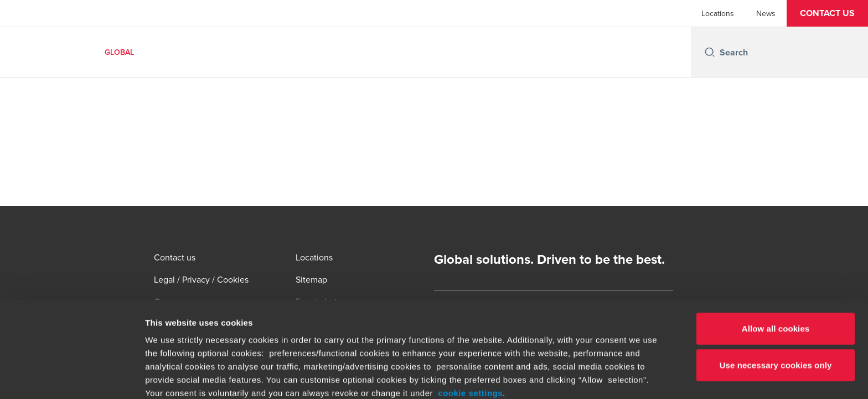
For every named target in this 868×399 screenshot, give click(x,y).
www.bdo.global (368, 329)
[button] (827, 13)
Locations (718, 13)
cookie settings (470, 303)
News (766, 13)
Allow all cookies (776, 239)
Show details (581, 377)
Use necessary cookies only (776, 275)
